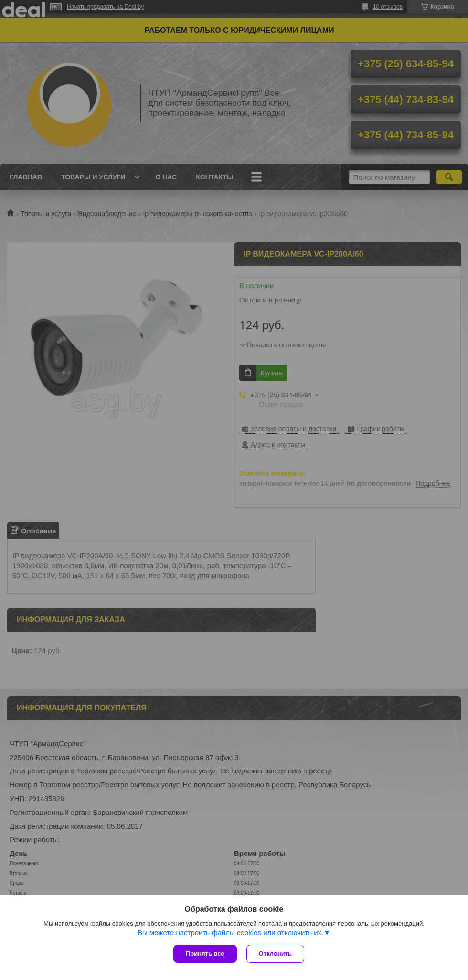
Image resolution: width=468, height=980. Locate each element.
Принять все (205, 954)
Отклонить (275, 954)
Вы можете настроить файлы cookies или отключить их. (230, 933)
